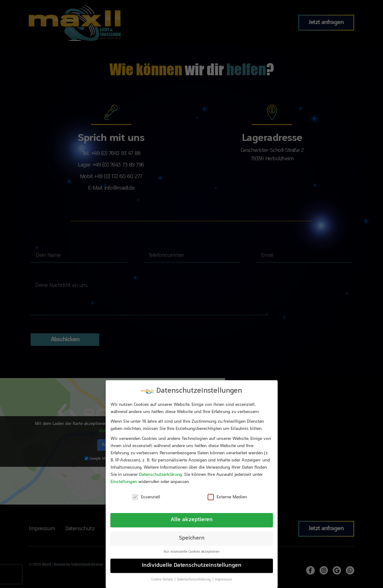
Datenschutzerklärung (160, 475)
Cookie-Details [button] (162, 580)
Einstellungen (124, 482)
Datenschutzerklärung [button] (194, 580)
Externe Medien (227, 497)
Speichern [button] (192, 538)
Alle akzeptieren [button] (192, 520)
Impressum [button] (223, 580)
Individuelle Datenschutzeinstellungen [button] (192, 566)
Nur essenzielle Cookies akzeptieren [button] (191, 552)
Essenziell (146, 497)
